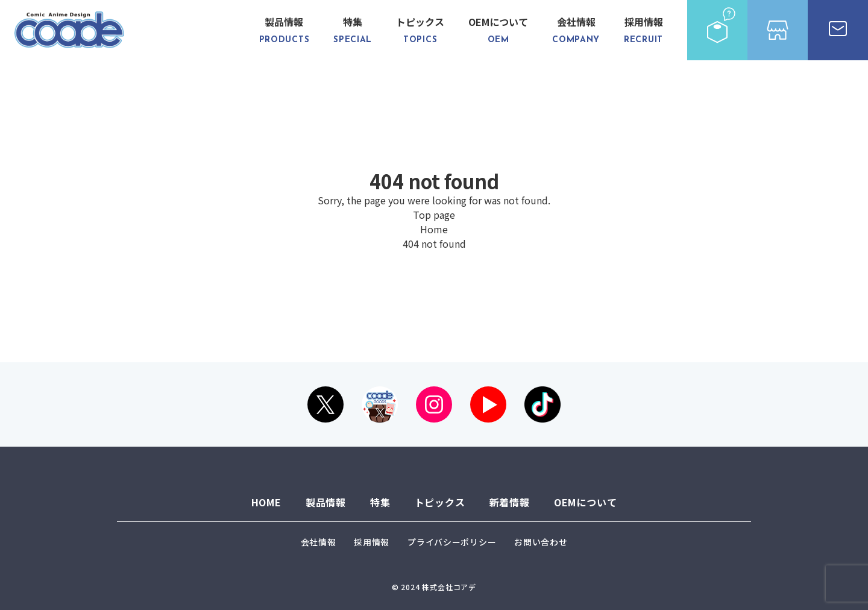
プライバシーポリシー (452, 542)
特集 (353, 30)
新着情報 (510, 502)
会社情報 (576, 30)
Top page (434, 215)
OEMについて (498, 30)
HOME (266, 502)
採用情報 (643, 30)
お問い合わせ (541, 542)
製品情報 (285, 30)
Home (434, 229)
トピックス (420, 30)
